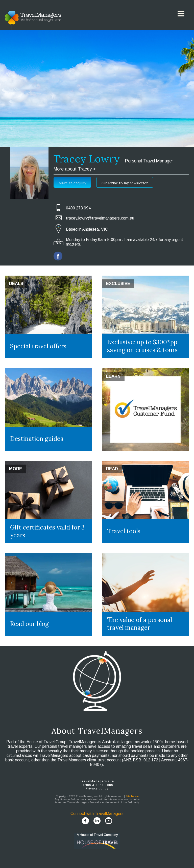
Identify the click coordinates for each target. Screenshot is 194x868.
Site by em (132, 796)
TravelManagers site (97, 781)
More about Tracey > (75, 169)
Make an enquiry (72, 183)
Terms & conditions (97, 785)
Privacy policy (97, 788)
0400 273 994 (78, 208)
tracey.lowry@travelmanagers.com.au (100, 218)
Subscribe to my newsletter (125, 183)
